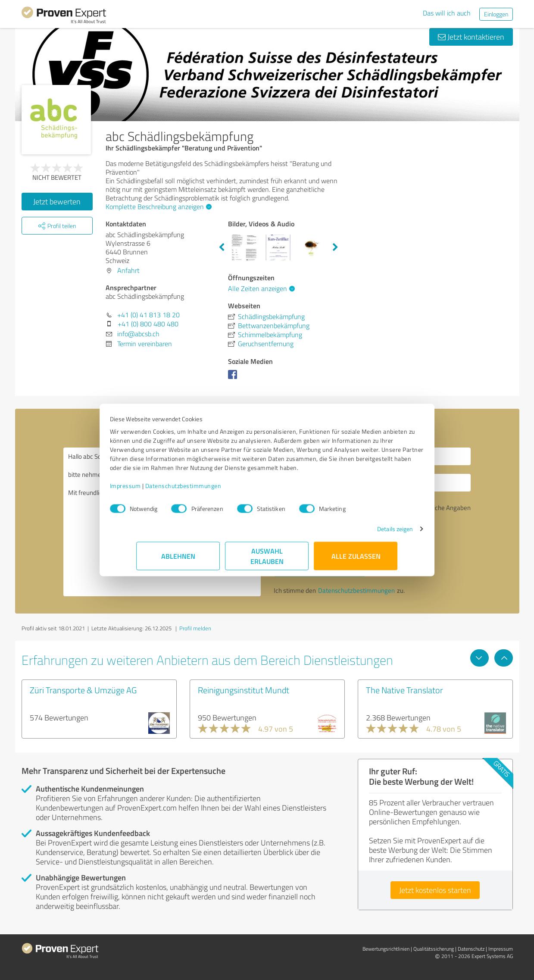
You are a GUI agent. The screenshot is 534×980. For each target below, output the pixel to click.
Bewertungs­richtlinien (386, 949)
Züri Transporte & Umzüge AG (83, 690)
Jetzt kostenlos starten (435, 890)
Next (335, 247)
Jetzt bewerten (57, 201)
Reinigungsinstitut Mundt (244, 690)
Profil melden (195, 628)
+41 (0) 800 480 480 (148, 324)
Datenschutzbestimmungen (210, 490)
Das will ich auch (447, 13)
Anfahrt (128, 270)
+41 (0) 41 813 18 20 (148, 315)
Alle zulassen (356, 560)
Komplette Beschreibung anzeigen (158, 207)
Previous (222, 247)
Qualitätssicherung (434, 949)
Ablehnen (178, 560)
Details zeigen (368, 533)
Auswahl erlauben (267, 560)
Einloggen (496, 14)
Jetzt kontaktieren (471, 37)
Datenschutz (471, 949)
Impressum (152, 490)
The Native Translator (404, 690)
